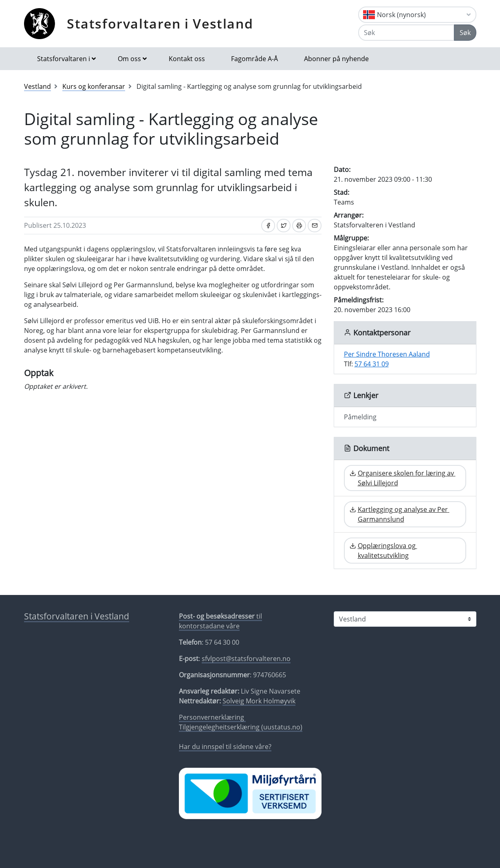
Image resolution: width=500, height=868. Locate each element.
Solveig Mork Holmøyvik (259, 701)
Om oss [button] (129, 59)
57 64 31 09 (372, 364)
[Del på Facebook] (268, 226)
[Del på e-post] (315, 226)
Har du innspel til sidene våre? (225, 747)
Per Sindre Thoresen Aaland (387, 354)
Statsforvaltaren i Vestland (160, 23)
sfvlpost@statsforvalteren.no (246, 659)
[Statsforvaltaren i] (405, 619)
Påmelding (360, 417)
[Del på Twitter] (284, 226)
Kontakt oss (187, 59)
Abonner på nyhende (336, 59)
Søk (465, 33)
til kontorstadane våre (220, 621)
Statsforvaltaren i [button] (64, 59)
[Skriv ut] (299, 226)
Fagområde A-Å (254, 59)
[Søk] (406, 33)
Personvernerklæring (212, 717)
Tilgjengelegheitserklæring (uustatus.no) (241, 727)
